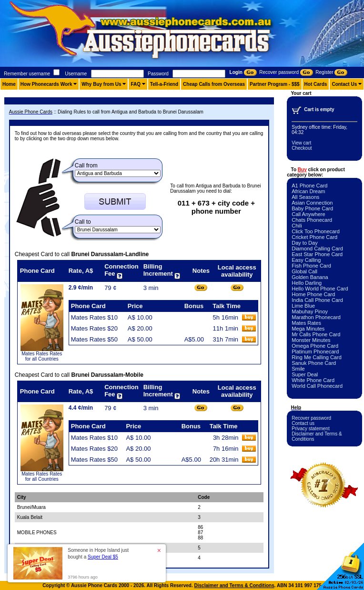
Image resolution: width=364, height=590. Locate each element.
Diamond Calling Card (317, 248)
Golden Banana (310, 277)
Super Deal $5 (103, 557)
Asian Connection (312, 203)
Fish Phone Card (311, 266)
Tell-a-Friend (164, 84)
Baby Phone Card (312, 208)
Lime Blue (303, 306)
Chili (297, 226)
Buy (302, 170)
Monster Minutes (311, 340)
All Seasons (305, 197)
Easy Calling (306, 260)
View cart (301, 143)
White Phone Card (313, 380)
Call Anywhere (308, 214)
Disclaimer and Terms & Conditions (234, 585)
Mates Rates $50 (94, 339)
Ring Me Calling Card (317, 357)
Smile (298, 369)
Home (9, 84)
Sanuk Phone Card (314, 363)
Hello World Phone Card (320, 289)
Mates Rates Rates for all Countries (42, 356)
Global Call (304, 271)
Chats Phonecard (312, 220)
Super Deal (305, 374)
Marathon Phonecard (316, 317)
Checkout (302, 148)
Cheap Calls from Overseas (214, 84)
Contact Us (344, 84)
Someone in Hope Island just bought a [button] (98, 554)
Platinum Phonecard (315, 352)
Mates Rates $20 (94, 328)
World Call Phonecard (317, 386)
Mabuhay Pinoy (310, 311)
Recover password (311, 418)
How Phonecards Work (46, 84)
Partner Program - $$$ (275, 84)
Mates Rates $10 (94, 317)
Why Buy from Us (101, 84)
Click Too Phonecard (316, 231)
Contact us (303, 423)
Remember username (27, 74)
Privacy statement (310, 429)
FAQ (136, 84)
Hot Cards (316, 84)
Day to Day (304, 243)
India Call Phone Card (317, 300)
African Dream (308, 191)
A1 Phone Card (309, 186)
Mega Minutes (308, 329)
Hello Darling (307, 283)
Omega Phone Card (315, 346)
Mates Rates (306, 323)
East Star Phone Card (317, 254)
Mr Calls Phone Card (316, 334)
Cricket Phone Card (314, 237)
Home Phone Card (313, 294)
